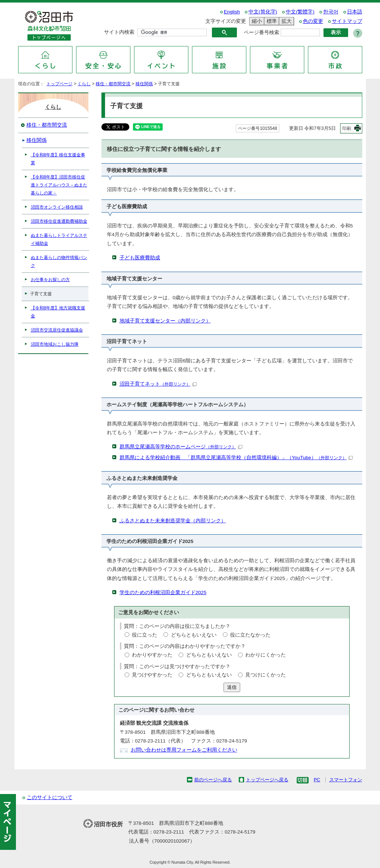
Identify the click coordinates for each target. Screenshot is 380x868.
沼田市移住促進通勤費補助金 (59, 221)
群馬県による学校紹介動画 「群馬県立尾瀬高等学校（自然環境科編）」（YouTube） (236, 458)
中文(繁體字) (300, 12)
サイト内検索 (119, 32)
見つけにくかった (266, 675)
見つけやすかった (152, 675)
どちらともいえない (194, 635)
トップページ (59, 84)
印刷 (347, 128)
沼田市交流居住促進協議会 (57, 330)
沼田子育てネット (158, 384)
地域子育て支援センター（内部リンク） (165, 321)
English (232, 12)
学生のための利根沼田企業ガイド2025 (163, 593)
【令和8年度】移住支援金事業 (58, 159)
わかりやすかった (152, 655)
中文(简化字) (263, 12)
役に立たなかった (250, 635)
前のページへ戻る (213, 780)
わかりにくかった (266, 655)
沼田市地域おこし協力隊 (55, 344)
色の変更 (313, 21)
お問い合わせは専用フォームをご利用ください (184, 750)
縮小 (256, 21)
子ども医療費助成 (140, 258)
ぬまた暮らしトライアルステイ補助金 (59, 239)
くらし (84, 84)
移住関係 (144, 84)
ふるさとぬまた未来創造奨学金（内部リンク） (173, 521)
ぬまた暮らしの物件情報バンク (59, 262)
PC (317, 780)
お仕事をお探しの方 (50, 280)
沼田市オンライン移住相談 (57, 207)
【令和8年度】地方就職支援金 (58, 312)
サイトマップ (347, 21)
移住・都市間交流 (113, 84)
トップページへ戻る (267, 780)
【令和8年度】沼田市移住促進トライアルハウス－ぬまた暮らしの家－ (59, 185)
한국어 (331, 12)
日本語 (355, 12)
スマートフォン (346, 780)
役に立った (145, 635)
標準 (271, 21)
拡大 (285, 21)
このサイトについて (50, 797)
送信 (232, 687)
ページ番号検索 (262, 32)
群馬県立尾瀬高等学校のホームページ (181, 447)
